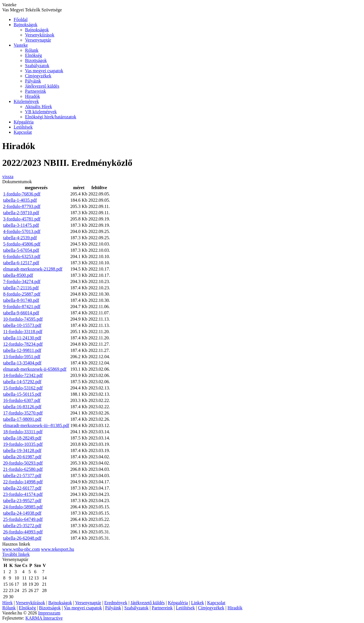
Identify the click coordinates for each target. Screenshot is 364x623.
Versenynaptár (38, 40)
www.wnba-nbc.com (21, 549)
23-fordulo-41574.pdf (23, 494)
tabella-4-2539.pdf (20, 238)
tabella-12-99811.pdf (22, 350)
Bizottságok (36, 60)
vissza (8, 177)
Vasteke (21, 45)
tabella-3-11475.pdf (21, 225)
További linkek (16, 554)
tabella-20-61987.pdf (22, 457)
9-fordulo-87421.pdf (22, 307)
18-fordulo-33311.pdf (23, 432)
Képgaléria (24, 122)
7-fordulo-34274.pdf (22, 281)
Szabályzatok (37, 66)
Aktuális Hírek (39, 107)
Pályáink (33, 81)
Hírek (7, 603)
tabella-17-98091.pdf (22, 419)
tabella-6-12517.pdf (21, 263)
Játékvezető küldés (42, 86)
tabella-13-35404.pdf (22, 363)
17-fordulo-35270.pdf (23, 413)
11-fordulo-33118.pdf (23, 332)
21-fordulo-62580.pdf (23, 469)
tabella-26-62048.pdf (22, 538)
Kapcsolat (23, 132)
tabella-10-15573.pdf (22, 325)
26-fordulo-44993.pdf (23, 532)
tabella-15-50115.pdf (22, 394)
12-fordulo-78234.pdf (23, 344)
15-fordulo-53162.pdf (23, 388)
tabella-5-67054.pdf (21, 250)
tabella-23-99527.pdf (22, 501)
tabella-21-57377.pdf (22, 475)
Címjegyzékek (38, 76)
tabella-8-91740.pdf (21, 300)
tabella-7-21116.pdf (21, 288)
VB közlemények (41, 112)
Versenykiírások (40, 35)
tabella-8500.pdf (18, 275)
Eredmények (116, 603)
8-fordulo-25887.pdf (22, 294)
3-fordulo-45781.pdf (22, 219)
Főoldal (21, 19)
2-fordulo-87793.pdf (22, 206)
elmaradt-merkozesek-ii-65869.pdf (35, 369)
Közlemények (26, 101)
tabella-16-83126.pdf (22, 407)
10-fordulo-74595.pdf (23, 319)
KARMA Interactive (44, 618)
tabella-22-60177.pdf (22, 488)
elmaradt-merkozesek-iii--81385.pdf (36, 425)
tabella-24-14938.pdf (22, 513)
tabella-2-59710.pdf (21, 213)
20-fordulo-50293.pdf (23, 463)
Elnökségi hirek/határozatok (51, 117)
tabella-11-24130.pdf (22, 338)
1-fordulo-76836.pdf (22, 194)
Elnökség (34, 55)
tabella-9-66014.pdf (21, 313)
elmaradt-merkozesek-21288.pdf (33, 269)
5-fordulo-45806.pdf (22, 244)
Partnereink (36, 91)
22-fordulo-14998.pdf (23, 482)
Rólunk (32, 50)
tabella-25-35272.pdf (22, 526)
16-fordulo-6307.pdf (22, 400)
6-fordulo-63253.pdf (22, 256)
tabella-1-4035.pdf (20, 200)
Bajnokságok (26, 25)
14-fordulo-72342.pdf (23, 375)
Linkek (197, 603)
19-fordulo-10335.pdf (23, 444)
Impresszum (49, 613)
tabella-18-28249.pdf (22, 438)
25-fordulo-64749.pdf (23, 519)
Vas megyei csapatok (44, 71)
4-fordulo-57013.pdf (22, 231)
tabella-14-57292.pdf (22, 382)
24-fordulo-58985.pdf (23, 507)
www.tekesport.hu (57, 549)
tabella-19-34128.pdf (22, 450)
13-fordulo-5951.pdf (22, 357)
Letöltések (23, 127)
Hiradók (32, 96)
